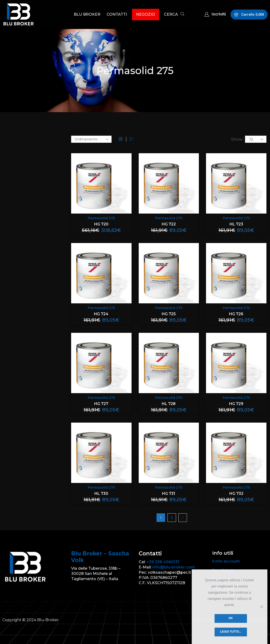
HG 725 (169, 314)
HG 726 (236, 314)
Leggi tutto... (231, 632)
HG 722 (169, 224)
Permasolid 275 (101, 218)
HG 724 (101, 314)
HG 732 (236, 494)
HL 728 (169, 404)
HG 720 (101, 224)
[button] (174, 15)
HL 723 (236, 224)
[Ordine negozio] (91, 139)
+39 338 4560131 (163, 562)
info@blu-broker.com (174, 567)
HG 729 (236, 404)
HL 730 (101, 494)
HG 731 (169, 494)
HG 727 (101, 404)
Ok (231, 618)
